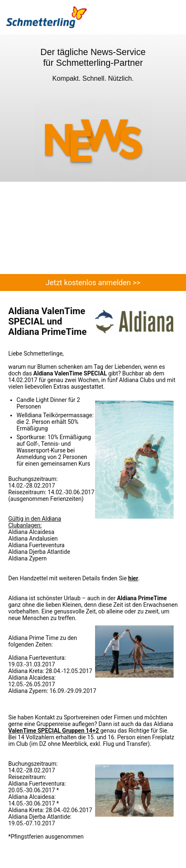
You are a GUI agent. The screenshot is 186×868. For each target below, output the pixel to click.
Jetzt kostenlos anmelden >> (93, 283)
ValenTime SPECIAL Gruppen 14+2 (54, 731)
